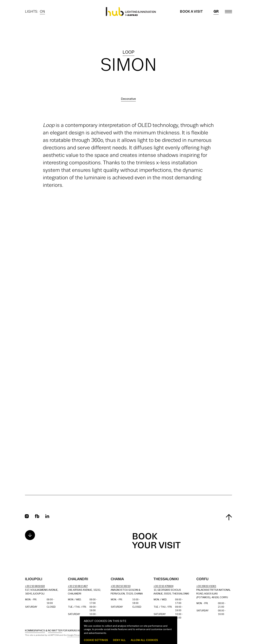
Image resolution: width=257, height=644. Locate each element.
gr (216, 12)
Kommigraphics (35, 631)
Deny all (119, 640)
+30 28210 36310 (121, 586)
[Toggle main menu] (228, 12)
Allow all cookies (144, 640)
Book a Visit (191, 12)
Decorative (128, 99)
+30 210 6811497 (78, 586)
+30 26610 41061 (206, 586)
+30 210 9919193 (35, 586)
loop (128, 52)
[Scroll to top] (229, 517)
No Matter (55, 631)
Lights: (35, 12)
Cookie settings (96, 640)
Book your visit (156, 541)
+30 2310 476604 (163, 586)
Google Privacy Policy (77, 635)
